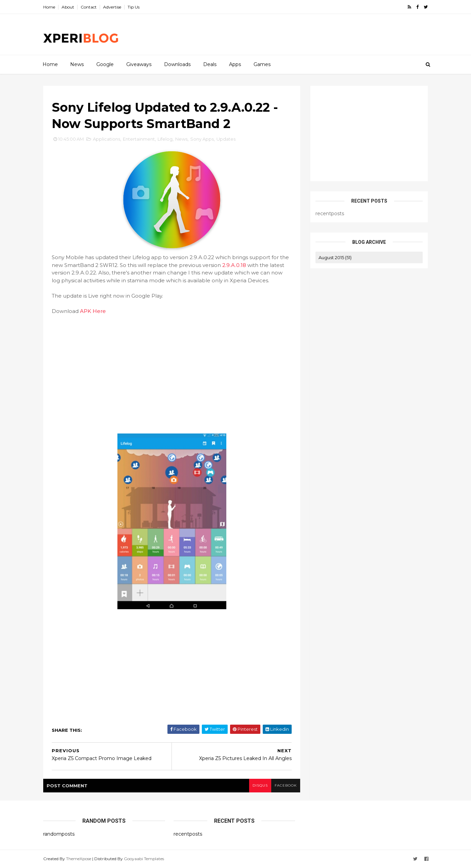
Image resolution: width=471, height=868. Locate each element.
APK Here (93, 311)
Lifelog (165, 139)
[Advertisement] (304, 34)
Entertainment (139, 139)
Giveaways (139, 64)
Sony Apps (202, 139)
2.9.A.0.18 (234, 265)
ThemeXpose (79, 859)
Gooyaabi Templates (144, 859)
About (68, 7)
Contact (89, 7)
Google (105, 64)
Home (49, 7)
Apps (235, 64)
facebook (286, 785)
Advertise (112, 7)
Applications (107, 139)
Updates (226, 139)
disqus (260, 785)
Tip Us (134, 7)
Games (262, 64)
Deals (210, 64)
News (77, 64)
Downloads (177, 64)
